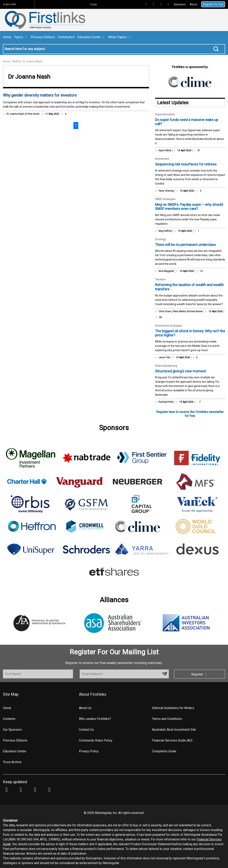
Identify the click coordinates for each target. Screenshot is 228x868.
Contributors (66, 37)
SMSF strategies (165, 199)
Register (199, 674)
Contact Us (86, 730)
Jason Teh (164, 357)
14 (199, 271)
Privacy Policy (89, 751)
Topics (21, 37)
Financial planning (166, 366)
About (193, 4)
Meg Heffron (165, 231)
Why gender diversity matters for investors (40, 95)
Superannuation (165, 114)
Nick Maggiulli (166, 271)
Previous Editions (43, 37)
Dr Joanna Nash (15, 114)
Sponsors (180, 4)
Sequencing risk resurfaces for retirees (186, 164)
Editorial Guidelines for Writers (173, 708)
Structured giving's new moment (180, 371)
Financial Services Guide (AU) (172, 740)
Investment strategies (169, 326)
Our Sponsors (12, 730)
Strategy (160, 239)
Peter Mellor (179, 311)
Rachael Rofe (166, 402)
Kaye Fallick (165, 151)
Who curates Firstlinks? (95, 719)
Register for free (213, 4)
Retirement (162, 159)
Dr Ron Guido (32, 114)
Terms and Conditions (167, 719)
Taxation (160, 279)
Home (7, 37)
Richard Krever (195, 311)
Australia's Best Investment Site (174, 730)
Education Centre (91, 37)
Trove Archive (12, 762)
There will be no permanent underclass (185, 245)
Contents (9, 719)
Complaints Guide (164, 751)
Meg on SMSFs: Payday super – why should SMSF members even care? (189, 207)
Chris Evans (165, 311)
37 (197, 151)
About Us (85, 708)
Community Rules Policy (96, 740)
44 (159, 317)
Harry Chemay (166, 191)
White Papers (120, 37)
